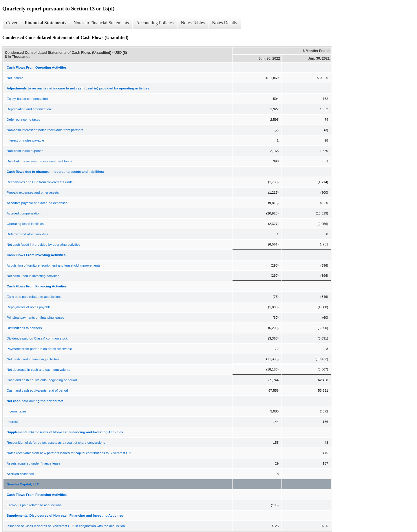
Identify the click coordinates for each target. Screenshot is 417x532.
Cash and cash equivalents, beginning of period (42, 380)
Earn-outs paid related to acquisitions (34, 297)
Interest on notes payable (25, 140)
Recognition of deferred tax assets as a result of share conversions (56, 443)
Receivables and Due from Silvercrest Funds (40, 182)
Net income (15, 78)
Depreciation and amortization (29, 109)
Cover (12, 23)
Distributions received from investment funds (39, 161)
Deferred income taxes (23, 120)
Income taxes (17, 411)
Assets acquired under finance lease (33, 463)
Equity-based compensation (27, 99)
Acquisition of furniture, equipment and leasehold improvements (54, 265)
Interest (12, 422)
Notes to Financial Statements (101, 23)
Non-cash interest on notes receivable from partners (45, 130)
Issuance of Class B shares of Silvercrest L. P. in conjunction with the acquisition (66, 526)
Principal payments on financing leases (35, 318)
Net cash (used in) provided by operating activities (43, 245)
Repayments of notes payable (29, 307)
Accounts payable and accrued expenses (37, 203)
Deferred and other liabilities (27, 234)
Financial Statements (45, 23)
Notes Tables (193, 23)
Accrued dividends (20, 474)
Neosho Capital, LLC (23, 484)
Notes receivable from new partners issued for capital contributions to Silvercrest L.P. (69, 453)
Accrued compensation (24, 213)
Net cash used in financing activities (33, 359)
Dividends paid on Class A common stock (37, 338)
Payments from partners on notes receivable (39, 349)
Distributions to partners (24, 328)
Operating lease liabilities (25, 224)
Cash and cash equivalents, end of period (37, 390)
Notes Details (225, 23)
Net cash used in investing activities (33, 276)
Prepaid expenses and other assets (33, 192)
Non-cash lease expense (25, 151)
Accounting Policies (155, 23)
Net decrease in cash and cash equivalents (38, 370)
